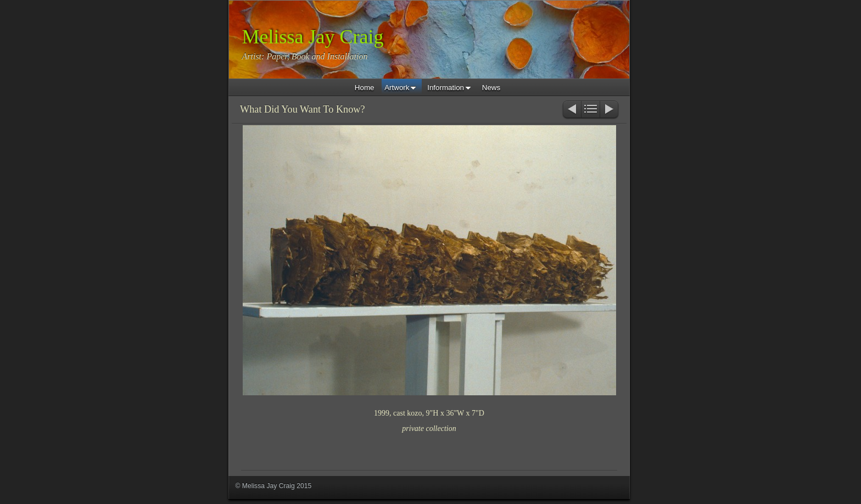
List (591, 110)
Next (610, 110)
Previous (571, 110)
